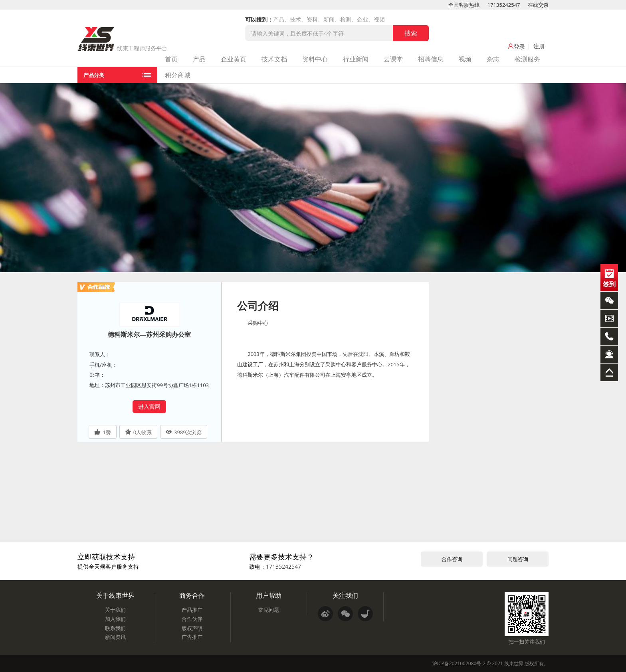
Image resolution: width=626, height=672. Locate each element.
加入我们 (115, 619)
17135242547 (504, 5)
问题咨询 (518, 559)
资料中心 (315, 59)
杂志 (493, 59)
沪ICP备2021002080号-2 (459, 663)
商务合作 (192, 595)
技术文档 (274, 59)
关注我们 (345, 595)
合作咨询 (452, 559)
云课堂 (393, 59)
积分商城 (178, 75)
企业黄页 (234, 59)
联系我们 (115, 628)
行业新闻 (356, 59)
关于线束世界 (115, 595)
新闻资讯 (115, 637)
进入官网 (149, 406)
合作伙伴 (192, 619)
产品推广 (192, 610)
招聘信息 (431, 59)
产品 (199, 59)
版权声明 (192, 628)
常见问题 (269, 610)
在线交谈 (538, 5)
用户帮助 (269, 595)
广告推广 (192, 637)
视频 (465, 59)
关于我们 (115, 610)
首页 (171, 59)
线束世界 (514, 663)
